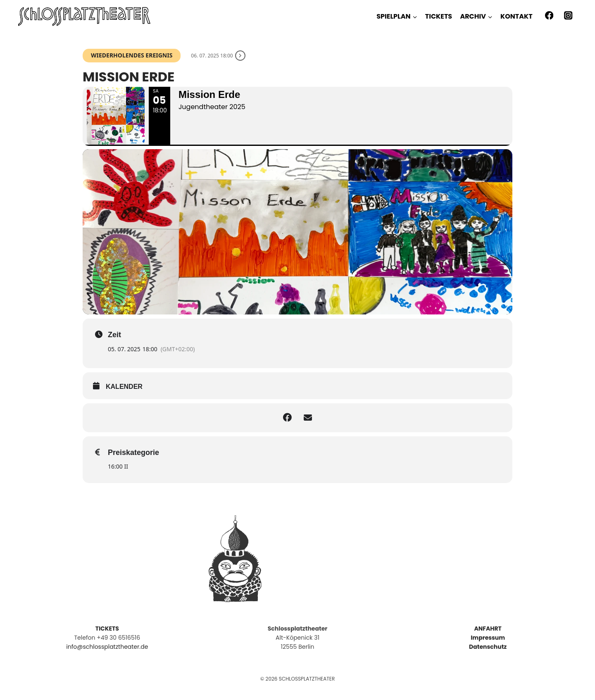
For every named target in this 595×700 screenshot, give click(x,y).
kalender (124, 387)
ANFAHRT (488, 629)
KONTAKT (516, 16)
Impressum (488, 638)
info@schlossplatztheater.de (107, 647)
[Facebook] (549, 15)
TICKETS (439, 16)
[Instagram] (568, 15)
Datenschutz (488, 647)
